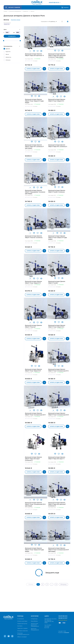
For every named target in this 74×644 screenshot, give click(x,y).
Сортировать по (45, 22)
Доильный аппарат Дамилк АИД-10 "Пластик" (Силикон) (34, 237)
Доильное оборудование (15, 11)
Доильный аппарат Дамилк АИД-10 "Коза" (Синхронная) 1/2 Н (59, 414)
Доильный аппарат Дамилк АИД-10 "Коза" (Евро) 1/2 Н (57, 326)
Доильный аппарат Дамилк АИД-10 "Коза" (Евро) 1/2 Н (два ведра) (34, 550)
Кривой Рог (26, 11)
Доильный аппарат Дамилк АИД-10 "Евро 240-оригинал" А (34, 55)
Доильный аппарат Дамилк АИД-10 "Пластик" (33, 326)
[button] (34, 51)
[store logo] (37, 3)
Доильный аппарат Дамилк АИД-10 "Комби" (57, 282)
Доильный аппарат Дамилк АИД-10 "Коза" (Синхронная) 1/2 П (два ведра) (59, 550)
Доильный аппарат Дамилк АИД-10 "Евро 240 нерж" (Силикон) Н (33, 459)
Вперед (63, 584)
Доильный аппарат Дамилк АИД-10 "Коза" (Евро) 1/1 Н (57, 100)
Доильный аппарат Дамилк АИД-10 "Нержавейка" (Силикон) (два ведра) (35, 192)
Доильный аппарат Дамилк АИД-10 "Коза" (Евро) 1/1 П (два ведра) (58, 238)
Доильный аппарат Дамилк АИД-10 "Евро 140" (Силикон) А (58, 146)
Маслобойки (34, 621)
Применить (12, 36)
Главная (5, 11)
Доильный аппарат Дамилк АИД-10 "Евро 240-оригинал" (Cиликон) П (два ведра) (57, 56)
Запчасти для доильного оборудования (35, 625)
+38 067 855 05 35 (63, 616)
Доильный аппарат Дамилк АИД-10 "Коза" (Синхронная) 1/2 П (35, 414)
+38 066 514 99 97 (63, 618)
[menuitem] (21, 619)
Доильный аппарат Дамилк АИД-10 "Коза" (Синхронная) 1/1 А (58, 370)
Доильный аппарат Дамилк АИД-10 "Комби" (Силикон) (57, 191)
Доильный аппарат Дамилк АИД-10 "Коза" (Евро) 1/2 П (33, 370)
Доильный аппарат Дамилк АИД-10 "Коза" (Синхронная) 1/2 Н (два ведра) (35, 504)
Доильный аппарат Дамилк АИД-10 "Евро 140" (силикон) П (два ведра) (34, 147)
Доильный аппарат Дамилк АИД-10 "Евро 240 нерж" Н (57, 458)
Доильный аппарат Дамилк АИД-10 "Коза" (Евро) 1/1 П (33, 282)
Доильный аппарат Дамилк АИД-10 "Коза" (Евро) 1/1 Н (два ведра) (34, 101)
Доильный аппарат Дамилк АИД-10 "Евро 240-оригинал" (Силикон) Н (57, 504)
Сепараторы (34, 619)
